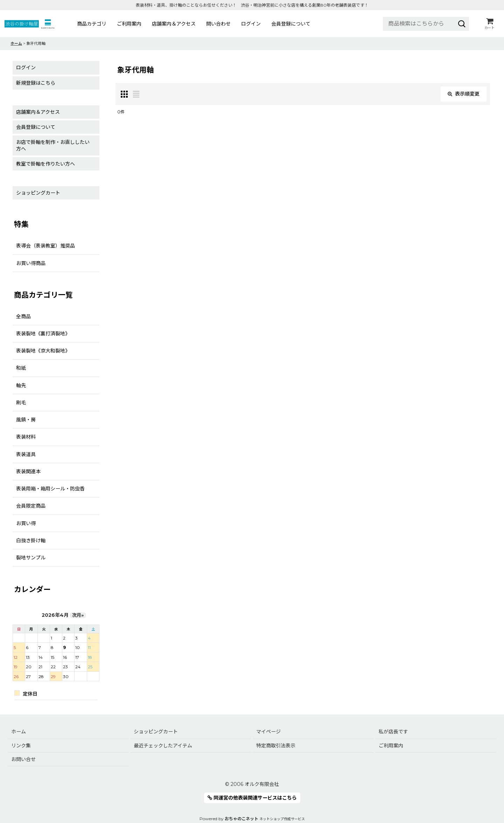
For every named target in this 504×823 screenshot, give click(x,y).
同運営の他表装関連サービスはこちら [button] (252, 798)
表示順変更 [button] (464, 94)
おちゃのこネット (241, 819)
